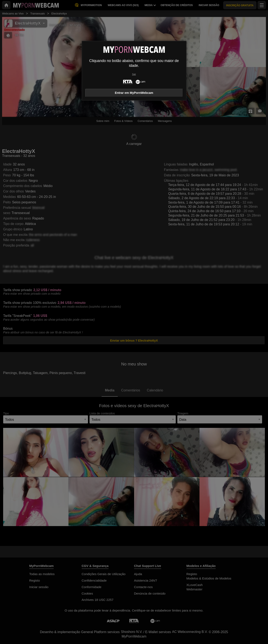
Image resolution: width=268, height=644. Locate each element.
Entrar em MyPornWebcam (134, 93)
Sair (134, 74)
